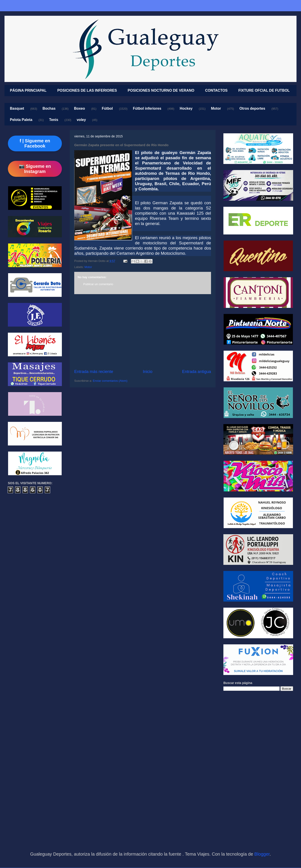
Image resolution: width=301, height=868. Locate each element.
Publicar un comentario (98, 284)
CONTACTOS (216, 90)
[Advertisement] (143, 332)
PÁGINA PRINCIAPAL (28, 90)
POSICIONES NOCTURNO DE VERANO (161, 90)
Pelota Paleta (21, 120)
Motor (216, 108)
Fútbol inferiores (147, 108)
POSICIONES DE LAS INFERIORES (87, 90)
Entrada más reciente (94, 372)
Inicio (148, 372)
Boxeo (80, 108)
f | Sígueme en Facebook (35, 143)
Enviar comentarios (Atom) (110, 381)
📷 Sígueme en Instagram (35, 169)
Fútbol (107, 108)
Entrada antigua (197, 372)
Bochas (49, 108)
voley (81, 120)
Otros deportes (252, 108)
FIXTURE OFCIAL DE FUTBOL (264, 90)
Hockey (186, 108)
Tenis (54, 120)
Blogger (262, 854)
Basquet (17, 108)
